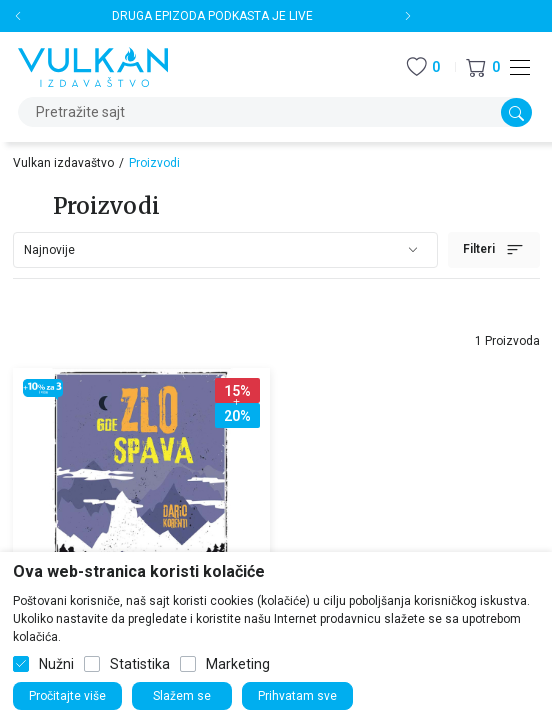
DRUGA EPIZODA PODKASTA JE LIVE (212, 16)
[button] (483, 67)
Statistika (140, 664)
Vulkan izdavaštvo (63, 163)
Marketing (238, 664)
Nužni (56, 664)
